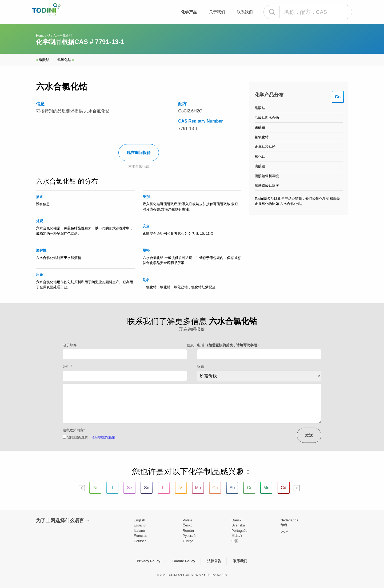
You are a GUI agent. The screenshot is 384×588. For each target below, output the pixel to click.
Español (140, 525)
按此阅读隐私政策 (103, 437)
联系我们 (245, 12)
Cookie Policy (184, 561)
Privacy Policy (149, 561)
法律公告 (214, 561)
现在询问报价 (139, 153)
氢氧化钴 (66, 60)
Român (188, 531)
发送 (309, 435)
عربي (285, 531)
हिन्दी (284, 525)
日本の (237, 536)
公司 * (67, 366)
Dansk (236, 520)
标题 (201, 366)
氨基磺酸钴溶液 (267, 186)
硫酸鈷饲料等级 (267, 176)
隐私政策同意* (74, 430)
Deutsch (140, 541)
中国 (235, 541)
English (140, 520)
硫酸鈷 (260, 166)
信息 (190, 345)
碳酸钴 (43, 60)
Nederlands (289, 520)
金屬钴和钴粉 (265, 147)
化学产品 (189, 12)
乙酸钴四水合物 (267, 118)
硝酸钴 (260, 108)
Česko (188, 525)
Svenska (238, 525)
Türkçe (188, 541)
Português (239, 531)
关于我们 (217, 12)
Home (40, 36)
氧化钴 (260, 157)
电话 (229, 345)
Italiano (139, 531)
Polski (187, 520)
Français (141, 536)
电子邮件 (70, 345)
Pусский (189, 536)
